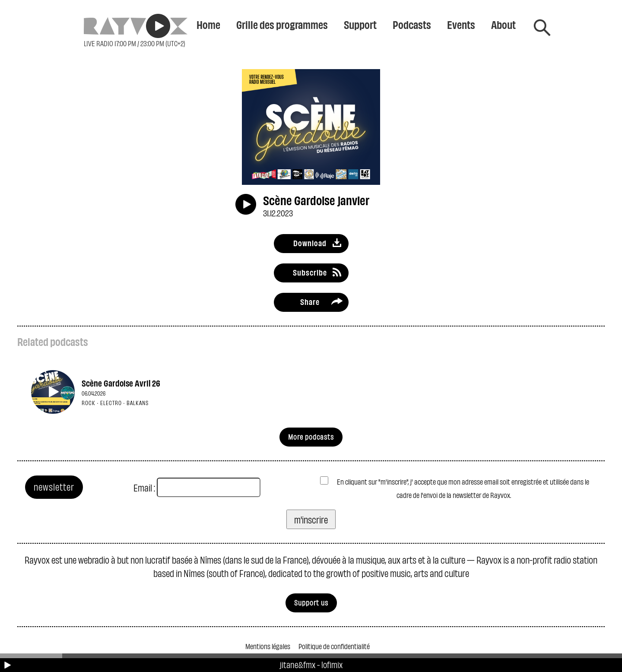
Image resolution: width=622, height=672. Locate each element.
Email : (144, 487)
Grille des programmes (282, 24)
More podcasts (311, 436)
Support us (311, 602)
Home (208, 24)
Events (461, 24)
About (503, 24)
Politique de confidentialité (334, 646)
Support (360, 24)
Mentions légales (268, 646)
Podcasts (412, 24)
